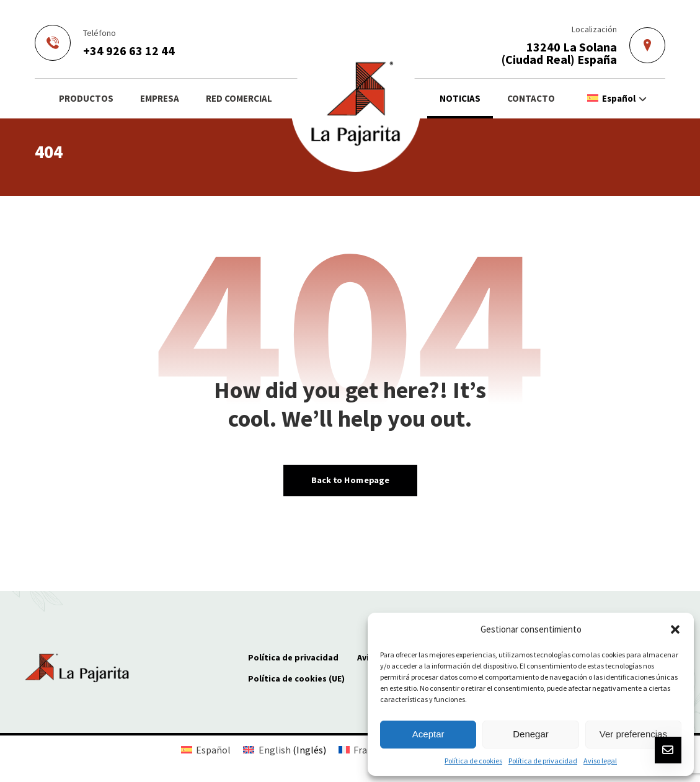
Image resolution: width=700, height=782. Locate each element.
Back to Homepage (350, 480)
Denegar (531, 734)
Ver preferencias (633, 734)
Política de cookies (473, 761)
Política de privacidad (543, 761)
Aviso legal (600, 761)
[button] (675, 629)
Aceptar (428, 734)
